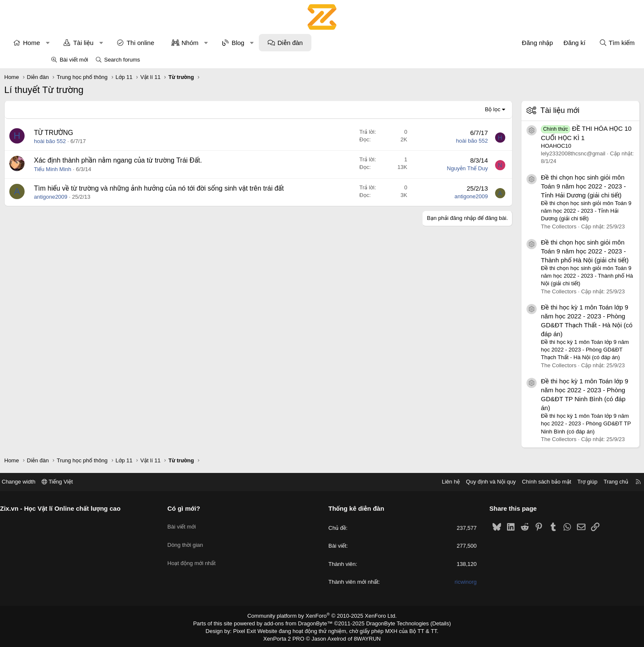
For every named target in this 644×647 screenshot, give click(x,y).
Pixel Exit (251, 630)
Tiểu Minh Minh (99, 169)
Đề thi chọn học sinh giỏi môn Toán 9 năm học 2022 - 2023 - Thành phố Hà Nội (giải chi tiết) (539, 251)
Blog (284, 43)
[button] (94, 43)
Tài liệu (129, 43)
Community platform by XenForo (322, 616)
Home (78, 43)
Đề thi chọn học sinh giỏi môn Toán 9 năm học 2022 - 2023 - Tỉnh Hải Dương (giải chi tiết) (537, 186)
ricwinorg (439, 582)
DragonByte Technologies (392, 623)
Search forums (122, 60)
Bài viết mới (74, 60)
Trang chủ (563, 482)
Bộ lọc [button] (447, 109)
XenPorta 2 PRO (287, 637)
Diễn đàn (336, 43)
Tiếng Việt (110, 482)
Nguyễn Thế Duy (421, 168)
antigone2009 (97, 207)
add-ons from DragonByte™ (300, 623)
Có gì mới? (210, 508)
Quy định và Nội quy (438, 482)
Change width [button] (71, 482)
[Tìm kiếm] (571, 43)
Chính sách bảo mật (494, 482)
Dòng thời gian (212, 538)
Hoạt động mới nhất (218, 554)
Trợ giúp (535, 482)
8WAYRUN (364, 637)
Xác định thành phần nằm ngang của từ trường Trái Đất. (164, 160)
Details (432, 623)
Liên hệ (398, 482)
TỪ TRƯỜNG (100, 133)
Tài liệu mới (514, 110)
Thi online (186, 43)
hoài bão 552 (96, 141)
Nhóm (236, 43)
